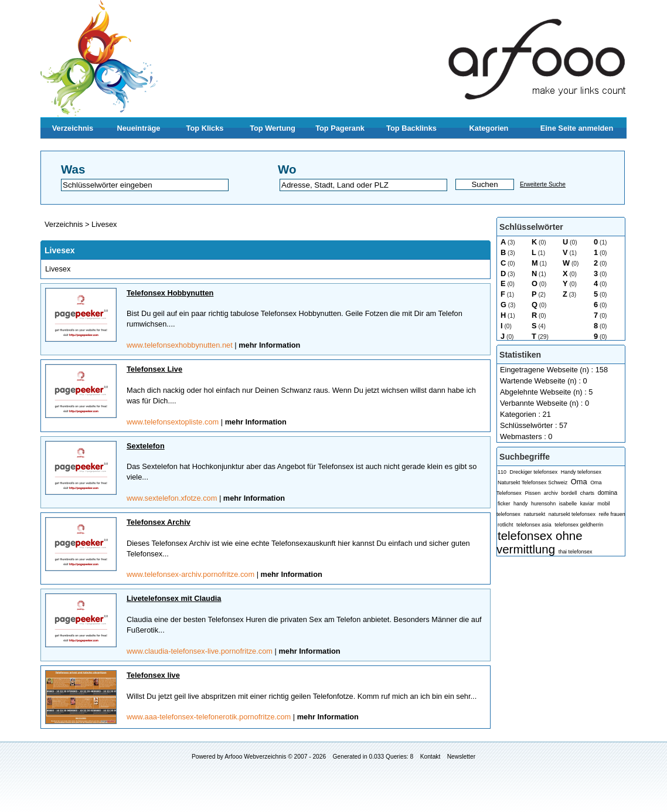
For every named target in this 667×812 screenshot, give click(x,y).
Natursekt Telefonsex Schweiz (532, 483)
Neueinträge (139, 128)
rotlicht (505, 525)
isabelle (568, 504)
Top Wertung (273, 128)
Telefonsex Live (154, 369)
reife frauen (612, 514)
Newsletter (461, 757)
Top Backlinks (411, 128)
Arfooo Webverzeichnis (255, 757)
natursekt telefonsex (572, 514)
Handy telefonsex (581, 472)
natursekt (534, 514)
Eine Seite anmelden (577, 128)
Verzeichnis (73, 128)
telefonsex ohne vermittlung (540, 542)
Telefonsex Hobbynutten (170, 293)
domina (608, 493)
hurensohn (543, 504)
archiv (551, 493)
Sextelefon (146, 446)
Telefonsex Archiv (159, 522)
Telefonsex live (153, 675)
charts (587, 493)
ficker (504, 504)
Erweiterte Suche (543, 184)
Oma (579, 482)
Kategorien (489, 128)
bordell (569, 493)
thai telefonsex (576, 552)
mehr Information (269, 345)
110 (502, 472)
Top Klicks (205, 128)
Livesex (104, 224)
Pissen (532, 493)
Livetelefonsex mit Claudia (174, 598)
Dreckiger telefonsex (534, 472)
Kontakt (431, 757)
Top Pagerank (340, 128)
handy (520, 504)
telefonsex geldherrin (579, 525)
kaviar (587, 504)
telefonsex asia (534, 525)
